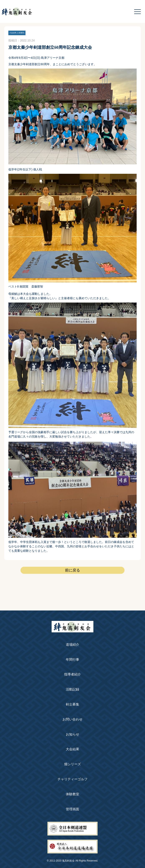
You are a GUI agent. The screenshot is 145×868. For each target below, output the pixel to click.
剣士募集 (72, 704)
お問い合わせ (72, 719)
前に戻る (72, 570)
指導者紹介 (72, 674)
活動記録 (72, 689)
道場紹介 (72, 645)
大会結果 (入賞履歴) (17, 33)
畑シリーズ (72, 764)
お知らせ (72, 734)
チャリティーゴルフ (72, 779)
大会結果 (72, 749)
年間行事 (72, 660)
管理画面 (72, 809)
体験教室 (72, 794)
